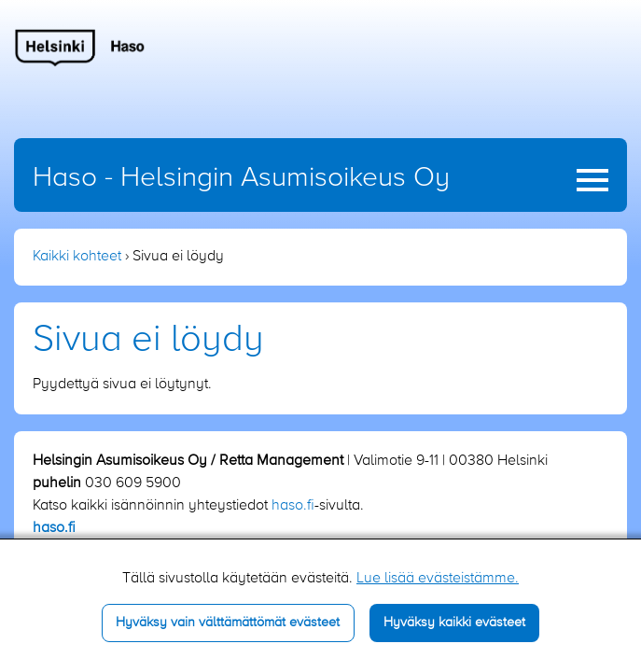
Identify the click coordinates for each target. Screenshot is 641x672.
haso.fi (293, 506)
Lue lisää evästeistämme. (438, 579)
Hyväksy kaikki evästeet (454, 623)
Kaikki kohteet (77, 257)
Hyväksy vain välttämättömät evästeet (228, 623)
